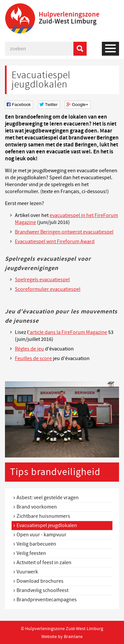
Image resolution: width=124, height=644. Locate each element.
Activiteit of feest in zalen (44, 563)
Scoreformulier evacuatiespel (48, 289)
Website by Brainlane (62, 636)
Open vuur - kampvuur (41, 535)
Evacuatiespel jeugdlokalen (47, 525)
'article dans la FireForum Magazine (68, 332)
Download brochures (40, 581)
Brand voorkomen (37, 507)
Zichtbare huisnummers (43, 516)
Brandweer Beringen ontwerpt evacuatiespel (64, 232)
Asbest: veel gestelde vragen (48, 498)
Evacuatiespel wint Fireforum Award (55, 241)
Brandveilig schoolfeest (42, 590)
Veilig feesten (31, 553)
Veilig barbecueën (36, 544)
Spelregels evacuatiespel (42, 280)
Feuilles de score (33, 358)
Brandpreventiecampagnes (47, 600)
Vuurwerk (27, 572)
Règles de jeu (29, 349)
